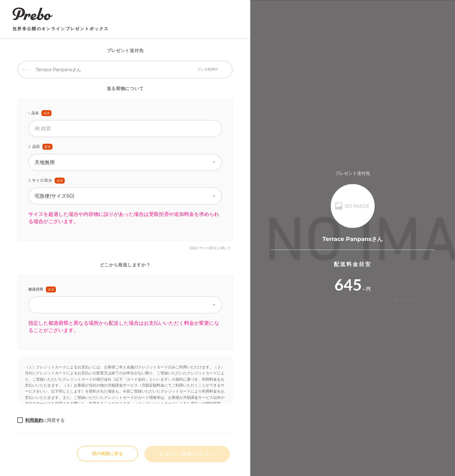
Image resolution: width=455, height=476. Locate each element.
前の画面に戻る (107, 453)
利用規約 (34, 420)
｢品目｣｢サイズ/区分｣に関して (210, 248)
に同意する (45, 420)
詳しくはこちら (402, 299)
